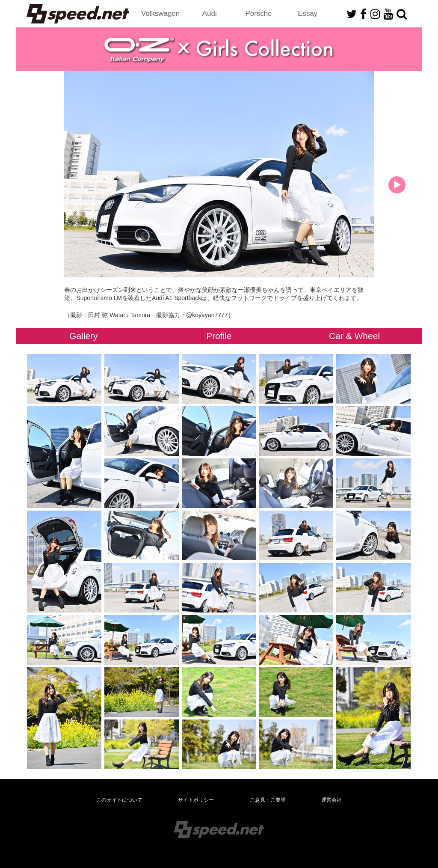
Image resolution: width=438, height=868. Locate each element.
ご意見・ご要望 (268, 800)
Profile (219, 336)
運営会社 (331, 800)
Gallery (84, 336)
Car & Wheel (354, 336)
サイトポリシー (196, 800)
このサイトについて (119, 800)
